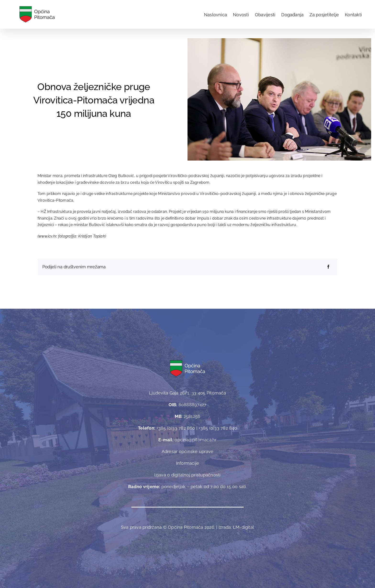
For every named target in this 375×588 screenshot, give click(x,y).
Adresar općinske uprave (188, 451)
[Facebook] (328, 267)
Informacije (188, 463)
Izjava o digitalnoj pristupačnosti (187, 475)
